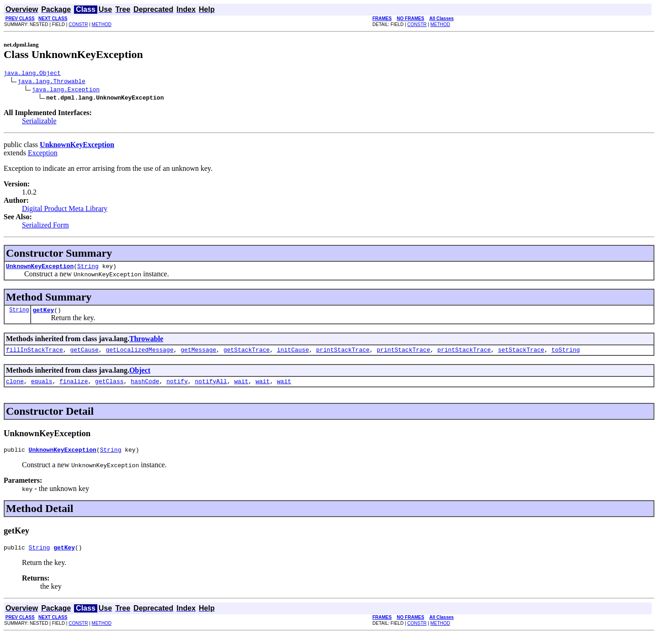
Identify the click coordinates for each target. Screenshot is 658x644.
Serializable (39, 122)
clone (15, 388)
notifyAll (211, 388)
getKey (43, 314)
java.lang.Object (32, 74)
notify (177, 388)
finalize (74, 388)
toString (566, 355)
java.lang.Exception (66, 90)
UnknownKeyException (40, 269)
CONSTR (78, 24)
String (88, 269)
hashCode (145, 388)
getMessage (198, 355)
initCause (293, 355)
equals (42, 388)
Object (140, 376)
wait (241, 388)
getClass (109, 388)
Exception (43, 154)
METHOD (102, 24)
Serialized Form (45, 226)
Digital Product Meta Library (65, 210)
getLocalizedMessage (139, 355)
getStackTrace (247, 355)
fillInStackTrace (34, 355)
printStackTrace (343, 355)
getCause (84, 355)
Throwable (146, 343)
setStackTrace (521, 355)
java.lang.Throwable (52, 82)
